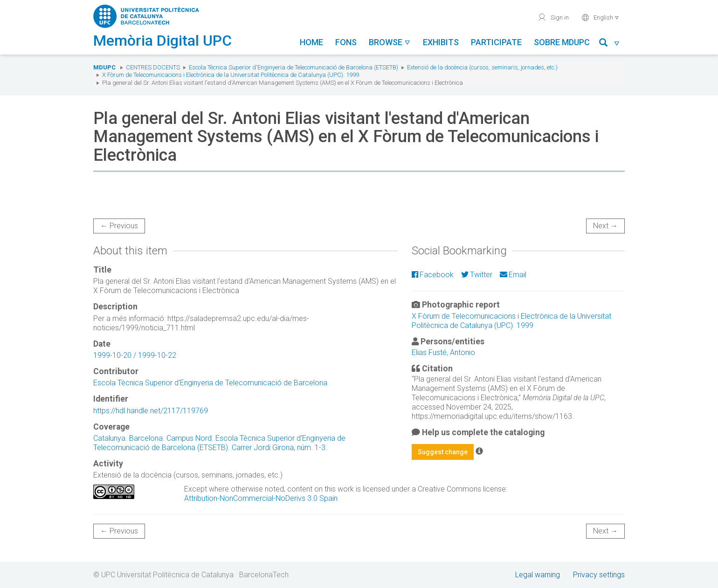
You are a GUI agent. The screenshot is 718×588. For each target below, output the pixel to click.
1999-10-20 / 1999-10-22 (135, 355)
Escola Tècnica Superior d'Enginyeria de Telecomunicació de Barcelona (210, 383)
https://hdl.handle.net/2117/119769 (151, 411)
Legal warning (538, 575)
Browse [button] (390, 42)
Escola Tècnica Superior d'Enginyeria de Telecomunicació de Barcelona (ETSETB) (293, 67)
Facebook (433, 275)
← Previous (119, 226)
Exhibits (441, 42)
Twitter (477, 275)
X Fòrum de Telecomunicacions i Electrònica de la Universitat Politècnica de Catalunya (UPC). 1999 (231, 75)
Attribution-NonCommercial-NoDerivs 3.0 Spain (261, 498)
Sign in (553, 17)
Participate (496, 42)
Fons (346, 42)
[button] (610, 44)
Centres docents (153, 67)
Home (311, 42)
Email (513, 275)
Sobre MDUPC (562, 42)
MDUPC (104, 67)
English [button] (600, 17)
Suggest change (443, 452)
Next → (605, 226)
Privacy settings (599, 575)
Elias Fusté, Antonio (443, 352)
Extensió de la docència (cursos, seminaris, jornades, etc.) (482, 67)
